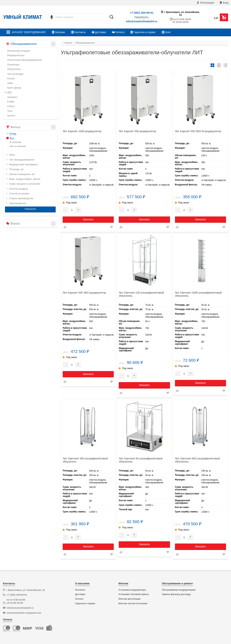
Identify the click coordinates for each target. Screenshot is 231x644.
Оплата (118, 32)
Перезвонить (142, 17)
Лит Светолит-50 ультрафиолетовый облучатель (140, 460)
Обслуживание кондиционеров (179, 590)
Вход (224, 3)
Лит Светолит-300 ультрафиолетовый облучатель (85, 460)
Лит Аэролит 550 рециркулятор (137, 131)
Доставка (99, 32)
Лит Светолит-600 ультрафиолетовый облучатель (197, 460)
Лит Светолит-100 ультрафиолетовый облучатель (141, 294)
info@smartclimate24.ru (142, 21)
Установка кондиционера (132, 590)
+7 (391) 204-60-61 (142, 13)
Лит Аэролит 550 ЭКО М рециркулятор (198, 131)
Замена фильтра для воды (176, 594)
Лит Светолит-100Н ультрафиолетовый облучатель (198, 294)
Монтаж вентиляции (130, 599)
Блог (166, 32)
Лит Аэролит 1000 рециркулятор (82, 131)
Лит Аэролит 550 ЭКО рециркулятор (84, 293)
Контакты (78, 32)
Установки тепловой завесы (134, 594)
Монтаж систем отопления (133, 604)
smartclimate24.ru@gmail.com (24, 613)
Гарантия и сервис (143, 32)
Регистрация (205, 3)
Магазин (59, 32)
